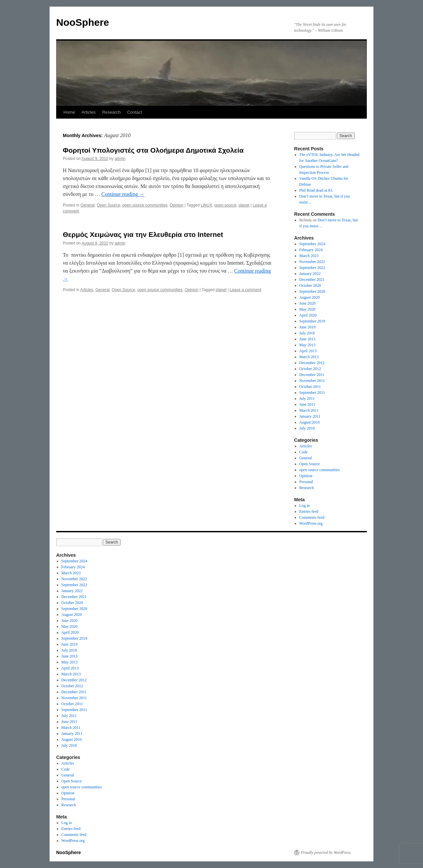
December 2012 (312, 363)
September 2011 (312, 393)
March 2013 (309, 357)
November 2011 (312, 381)
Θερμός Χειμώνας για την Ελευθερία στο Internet (143, 234)
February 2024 (311, 250)
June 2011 (308, 404)
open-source (226, 205)
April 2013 (308, 351)
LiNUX (206, 205)
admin (120, 159)
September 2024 (312, 244)
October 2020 (310, 285)
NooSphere (83, 22)
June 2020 (308, 303)
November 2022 (312, 262)
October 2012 (310, 369)
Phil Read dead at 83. (316, 190)
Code (304, 452)
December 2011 (312, 375)
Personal (306, 482)
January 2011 (310, 416)
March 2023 (309, 256)
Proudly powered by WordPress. (326, 852)
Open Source (109, 205)
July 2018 (307, 333)
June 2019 (308, 327)
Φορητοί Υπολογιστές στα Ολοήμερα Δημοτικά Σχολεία (153, 150)
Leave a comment (245, 290)
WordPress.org (311, 523)
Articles (89, 112)
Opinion (177, 205)
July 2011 (307, 398)
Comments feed (312, 517)
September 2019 (312, 321)
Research (111, 112)
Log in (305, 506)
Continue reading (123, 194)
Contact (135, 112)
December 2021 (312, 280)
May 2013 (308, 345)
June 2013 (308, 339)
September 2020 (312, 291)
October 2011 (310, 387)
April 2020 (308, 315)
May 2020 (308, 309)
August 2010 (310, 422)
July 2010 (307, 428)
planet (244, 205)
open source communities (145, 205)
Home (69, 112)
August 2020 (310, 297)
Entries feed (309, 511)
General (87, 205)
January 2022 (310, 274)
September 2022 (312, 268)
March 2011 (309, 410)
